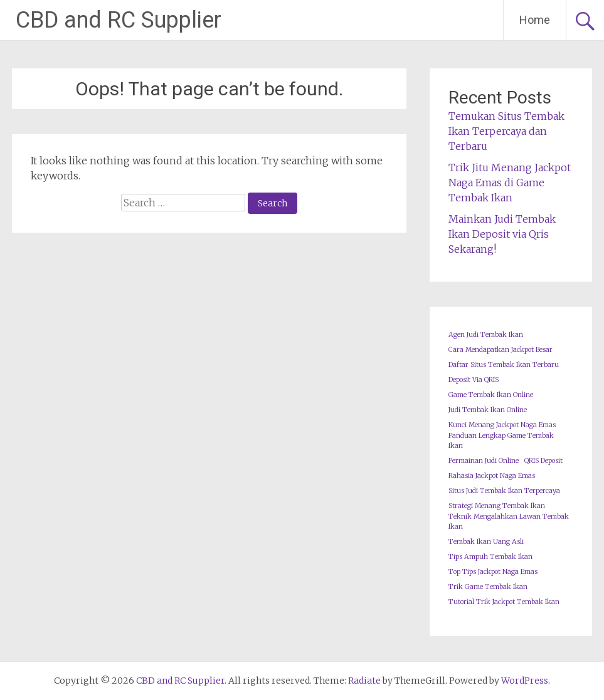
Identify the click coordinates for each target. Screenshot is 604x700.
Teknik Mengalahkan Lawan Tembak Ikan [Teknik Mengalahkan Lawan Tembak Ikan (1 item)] (509, 522)
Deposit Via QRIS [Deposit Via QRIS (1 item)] (474, 380)
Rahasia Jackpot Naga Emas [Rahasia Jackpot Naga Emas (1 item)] (492, 476)
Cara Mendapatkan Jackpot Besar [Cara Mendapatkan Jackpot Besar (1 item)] (501, 350)
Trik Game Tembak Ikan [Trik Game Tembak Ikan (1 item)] (488, 587)
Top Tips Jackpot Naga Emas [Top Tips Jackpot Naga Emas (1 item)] (493, 572)
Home (535, 20)
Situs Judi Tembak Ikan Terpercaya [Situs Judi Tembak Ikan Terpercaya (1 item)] (504, 491)
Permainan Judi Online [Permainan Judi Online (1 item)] (484, 461)
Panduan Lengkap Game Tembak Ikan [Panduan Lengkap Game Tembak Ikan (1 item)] (501, 441)
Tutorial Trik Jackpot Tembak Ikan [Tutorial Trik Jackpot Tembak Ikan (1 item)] (504, 602)
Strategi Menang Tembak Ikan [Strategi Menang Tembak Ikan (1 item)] (497, 506)
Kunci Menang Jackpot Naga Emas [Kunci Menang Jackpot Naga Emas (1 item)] (502, 425)
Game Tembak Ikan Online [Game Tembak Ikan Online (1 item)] (491, 395)
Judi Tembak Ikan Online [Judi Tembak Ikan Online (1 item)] (488, 410)
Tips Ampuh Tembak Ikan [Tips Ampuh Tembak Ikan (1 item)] (490, 557)
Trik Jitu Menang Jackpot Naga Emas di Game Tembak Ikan (510, 183)
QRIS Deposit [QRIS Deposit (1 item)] (543, 461)
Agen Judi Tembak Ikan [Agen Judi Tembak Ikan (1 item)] (486, 335)
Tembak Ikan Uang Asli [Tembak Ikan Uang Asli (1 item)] (486, 542)
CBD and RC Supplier (119, 20)
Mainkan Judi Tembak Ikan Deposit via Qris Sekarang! (502, 234)
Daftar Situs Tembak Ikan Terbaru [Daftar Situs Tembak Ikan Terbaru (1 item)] (504, 365)
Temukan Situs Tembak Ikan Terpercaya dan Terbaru (506, 131)
